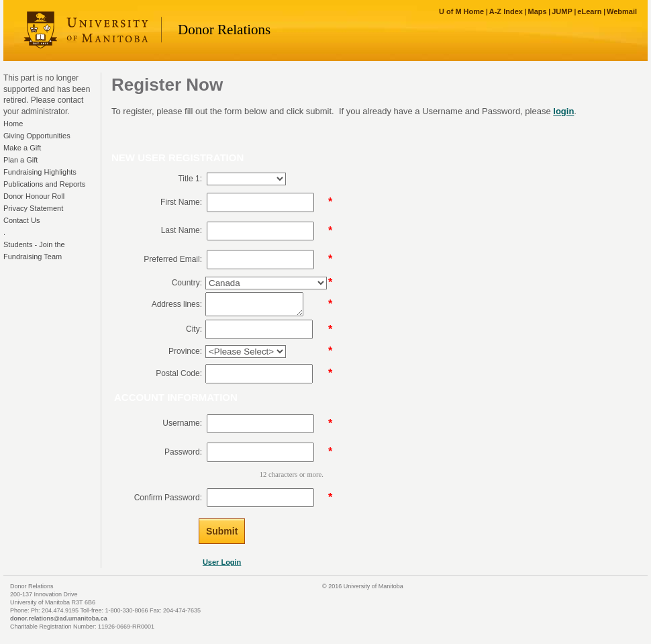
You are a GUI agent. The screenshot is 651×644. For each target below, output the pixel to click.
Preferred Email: (173, 259)
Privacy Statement (33, 208)
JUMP (562, 11)
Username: (182, 423)
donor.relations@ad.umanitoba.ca (59, 618)
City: (194, 329)
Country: (187, 283)
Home (13, 124)
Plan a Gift (20, 160)
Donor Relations (224, 30)
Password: (183, 452)
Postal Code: (179, 373)
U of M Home (461, 11)
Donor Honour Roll (34, 196)
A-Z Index (506, 11)
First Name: (181, 202)
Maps (537, 11)
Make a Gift (22, 148)
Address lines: (177, 304)
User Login (222, 562)
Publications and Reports (44, 184)
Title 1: (190, 179)
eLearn (589, 11)
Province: (185, 351)
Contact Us (21, 220)
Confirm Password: (168, 498)
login (563, 111)
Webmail (622, 11)
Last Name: (182, 230)
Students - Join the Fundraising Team (34, 250)
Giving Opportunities (37, 136)
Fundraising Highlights (40, 172)
